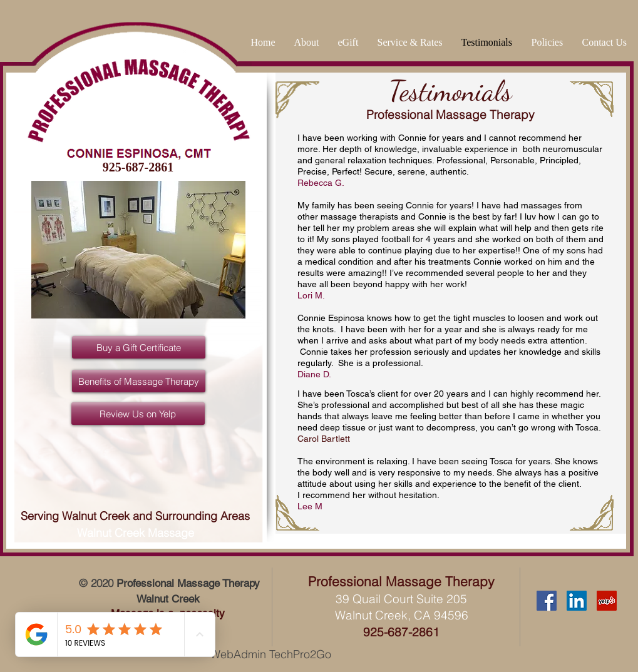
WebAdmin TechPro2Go (271, 654)
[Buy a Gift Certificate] (139, 347)
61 (433, 632)
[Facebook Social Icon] (547, 601)
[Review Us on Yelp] (138, 414)
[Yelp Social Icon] (607, 601)
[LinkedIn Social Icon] (577, 601)
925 (373, 632)
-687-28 (405, 632)
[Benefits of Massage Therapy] (139, 381)
